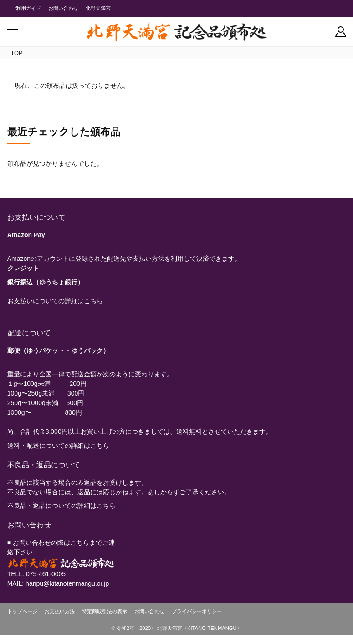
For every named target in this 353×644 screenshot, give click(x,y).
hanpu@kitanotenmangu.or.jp (67, 583)
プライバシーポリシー (197, 611)
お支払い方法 (60, 611)
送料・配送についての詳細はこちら (58, 446)
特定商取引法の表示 (105, 611)
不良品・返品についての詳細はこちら (61, 506)
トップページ (22, 611)
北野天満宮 (98, 8)
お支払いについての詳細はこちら (55, 301)
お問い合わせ (63, 8)
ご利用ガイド (26, 8)
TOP (17, 53)
